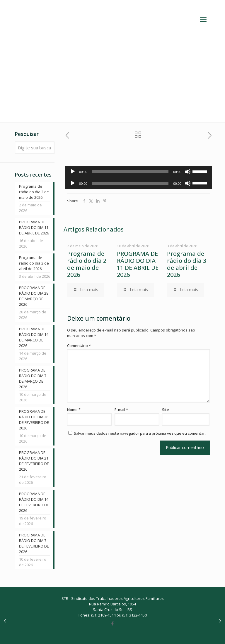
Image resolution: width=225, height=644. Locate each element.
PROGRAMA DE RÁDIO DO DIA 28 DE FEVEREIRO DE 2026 (34, 420)
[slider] (130, 172)
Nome (74, 410)
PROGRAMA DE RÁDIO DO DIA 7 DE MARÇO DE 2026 (33, 378)
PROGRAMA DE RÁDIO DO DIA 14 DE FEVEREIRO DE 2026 (34, 502)
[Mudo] (188, 172)
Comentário (79, 346)
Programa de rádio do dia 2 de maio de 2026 (87, 264)
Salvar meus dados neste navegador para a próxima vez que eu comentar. (140, 433)
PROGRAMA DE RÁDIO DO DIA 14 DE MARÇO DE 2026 (34, 337)
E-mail (121, 410)
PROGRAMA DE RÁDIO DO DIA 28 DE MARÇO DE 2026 (34, 296)
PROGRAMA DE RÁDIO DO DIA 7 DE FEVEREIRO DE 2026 (34, 543)
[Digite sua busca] (35, 148)
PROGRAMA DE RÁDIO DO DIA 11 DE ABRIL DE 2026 (138, 264)
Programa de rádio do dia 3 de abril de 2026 (187, 264)
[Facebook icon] (113, 623)
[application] (138, 172)
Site (166, 410)
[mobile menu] (203, 19)
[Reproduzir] (73, 172)
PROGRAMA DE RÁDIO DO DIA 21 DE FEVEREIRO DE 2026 (34, 461)
